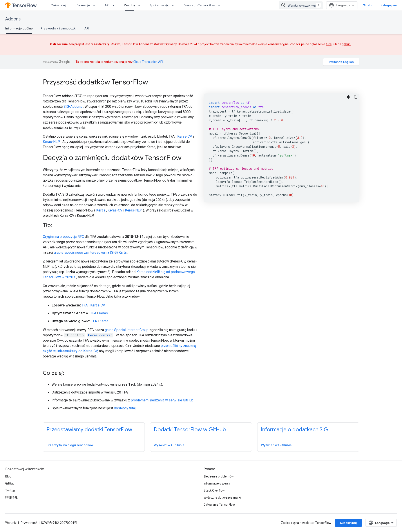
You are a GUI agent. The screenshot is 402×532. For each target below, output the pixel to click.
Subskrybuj (348, 523)
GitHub (368, 5)
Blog (8, 476)
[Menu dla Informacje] (95, 5)
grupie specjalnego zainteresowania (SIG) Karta (90, 252)
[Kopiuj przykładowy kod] (356, 97)
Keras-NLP (51, 142)
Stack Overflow (214, 490)
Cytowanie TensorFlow (219, 505)
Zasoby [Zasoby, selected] (129, 5)
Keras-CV (185, 136)
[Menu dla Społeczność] (174, 5)
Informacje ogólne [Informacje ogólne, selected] (19, 28)
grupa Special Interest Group (127, 330)
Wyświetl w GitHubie (169, 445)
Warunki (11, 523)
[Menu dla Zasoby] (140, 5)
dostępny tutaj (125, 408)
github (346, 44)
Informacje (82, 5)
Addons (13, 19)
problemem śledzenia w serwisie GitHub (162, 400)
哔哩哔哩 (11, 497)
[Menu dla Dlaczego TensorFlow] (220, 5)
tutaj (329, 44)
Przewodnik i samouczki (59, 28)
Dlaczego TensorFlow (199, 5)
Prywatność (29, 523)
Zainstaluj (58, 5)
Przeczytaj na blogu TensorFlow (70, 445)
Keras (101, 210)
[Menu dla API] (115, 5)
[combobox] (301, 5)
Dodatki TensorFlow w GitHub (190, 430)
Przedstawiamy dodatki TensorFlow (89, 430)
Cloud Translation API (148, 62)
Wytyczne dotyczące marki (222, 497)
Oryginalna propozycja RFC (63, 237)
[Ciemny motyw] (349, 97)
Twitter (10, 490)
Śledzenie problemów (219, 476)
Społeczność (159, 5)
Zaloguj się (389, 5)
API (107, 5)
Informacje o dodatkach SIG (294, 430)
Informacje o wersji (217, 483)
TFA (85, 305)
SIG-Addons (73, 107)
